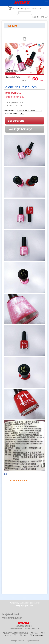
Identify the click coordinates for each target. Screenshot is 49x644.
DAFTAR (44, 17)
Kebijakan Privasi (10, 614)
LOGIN (35, 17)
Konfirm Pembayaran (21, 8)
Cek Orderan (36, 8)
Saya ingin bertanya (20, 129)
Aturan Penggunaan (12, 618)
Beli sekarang (16, 121)
